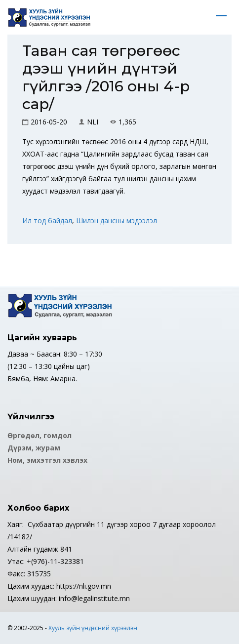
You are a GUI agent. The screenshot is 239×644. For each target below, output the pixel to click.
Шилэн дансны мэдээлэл (117, 221)
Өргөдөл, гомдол (40, 435)
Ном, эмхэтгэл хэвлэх (47, 460)
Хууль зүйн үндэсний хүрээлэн (93, 628)
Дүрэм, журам (34, 448)
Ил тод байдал (47, 221)
